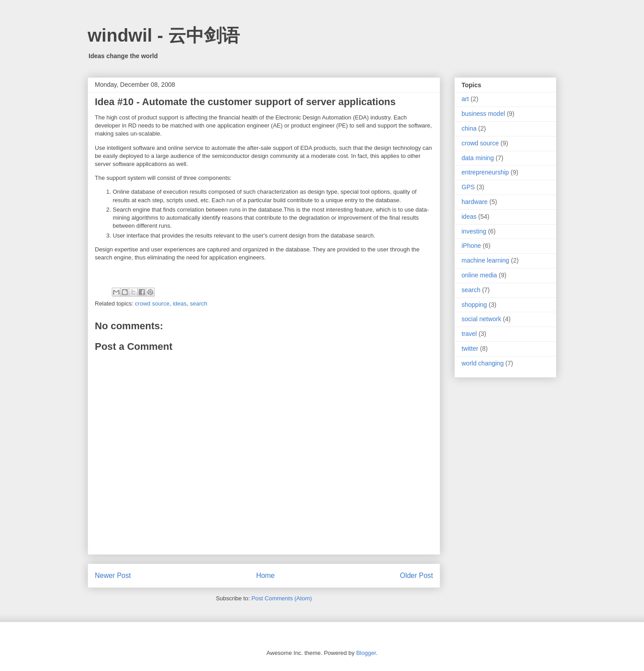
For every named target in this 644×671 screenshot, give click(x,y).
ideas (180, 304)
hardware (475, 202)
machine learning (485, 260)
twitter (470, 348)
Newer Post (113, 575)
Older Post (416, 575)
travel (469, 334)
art (465, 99)
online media (479, 275)
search (198, 304)
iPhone (471, 246)
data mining (478, 158)
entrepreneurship (485, 172)
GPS (468, 187)
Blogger (366, 653)
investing (474, 231)
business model (483, 114)
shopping (474, 305)
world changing (483, 363)
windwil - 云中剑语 (164, 35)
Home (266, 575)
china (469, 128)
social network (481, 319)
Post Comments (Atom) (282, 598)
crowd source (152, 304)
